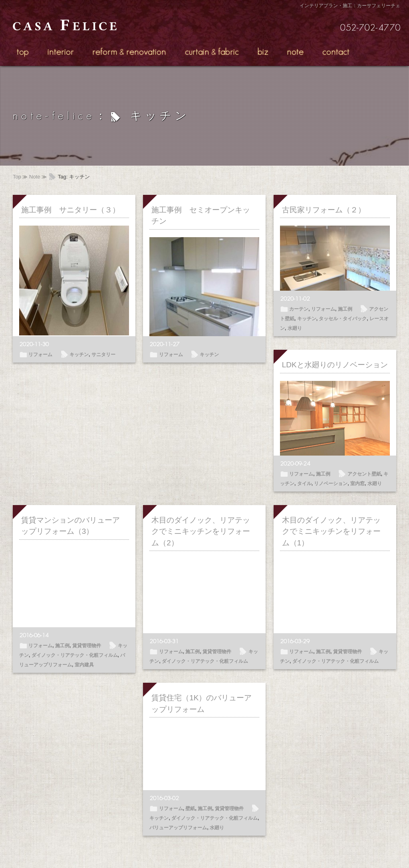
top (23, 51)
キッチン (79, 355)
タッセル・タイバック (343, 319)
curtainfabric (212, 51)
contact (336, 51)
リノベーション (331, 484)
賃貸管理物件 (87, 646)
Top (17, 177)
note (295, 51)
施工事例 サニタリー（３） (70, 210)
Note (35, 177)
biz (263, 51)
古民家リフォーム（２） (324, 210)
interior (61, 51)
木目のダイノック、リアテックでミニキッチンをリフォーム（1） (331, 531)
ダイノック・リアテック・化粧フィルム (75, 655)
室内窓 (357, 484)
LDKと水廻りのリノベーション (335, 365)
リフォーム (40, 355)
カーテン (299, 309)
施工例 (345, 309)
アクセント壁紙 (364, 474)
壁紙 (190, 809)
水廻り (295, 328)
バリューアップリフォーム (178, 828)
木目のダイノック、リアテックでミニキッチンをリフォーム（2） (201, 531)
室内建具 (84, 665)
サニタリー (103, 355)
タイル (304, 484)
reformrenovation (129, 51)
